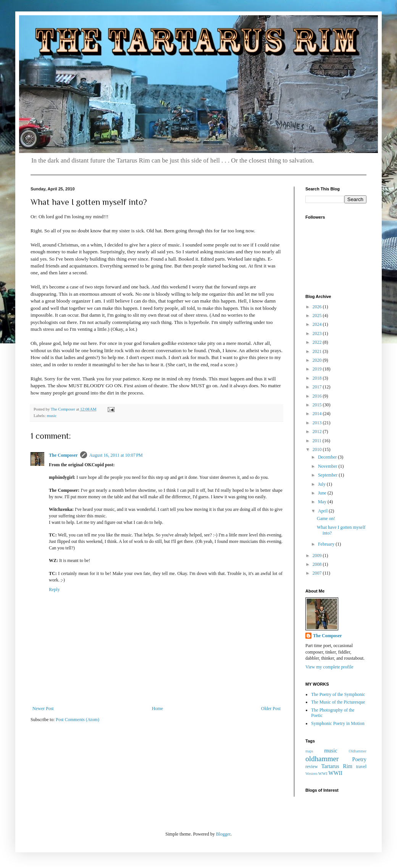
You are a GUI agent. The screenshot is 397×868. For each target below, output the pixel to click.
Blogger (223, 834)
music (52, 415)
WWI (323, 773)
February (327, 544)
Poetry (359, 759)
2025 (318, 316)
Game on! (326, 519)
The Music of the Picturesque (338, 702)
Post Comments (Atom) (77, 720)
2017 (318, 387)
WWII (335, 773)
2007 (318, 573)
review (312, 767)
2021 (318, 351)
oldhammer (322, 759)
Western (311, 774)
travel (361, 767)
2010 (318, 449)
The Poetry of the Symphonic (338, 694)
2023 (318, 333)
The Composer (63, 455)
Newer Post (43, 709)
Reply (54, 589)
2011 (318, 441)
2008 (318, 564)
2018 (318, 378)
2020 (318, 360)
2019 (318, 369)
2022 (318, 342)
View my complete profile (329, 667)
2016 (318, 396)
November (328, 466)
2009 (318, 556)
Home (157, 709)
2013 (318, 423)
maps (309, 751)
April (323, 511)
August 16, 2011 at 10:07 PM (116, 455)
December (328, 457)
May (323, 502)
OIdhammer (358, 751)
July (322, 484)
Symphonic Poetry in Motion (338, 723)
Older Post (271, 709)
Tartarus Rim (337, 766)
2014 (318, 414)
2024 (318, 324)
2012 (318, 432)
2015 (318, 405)
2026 (318, 307)
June (323, 493)
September (328, 475)
